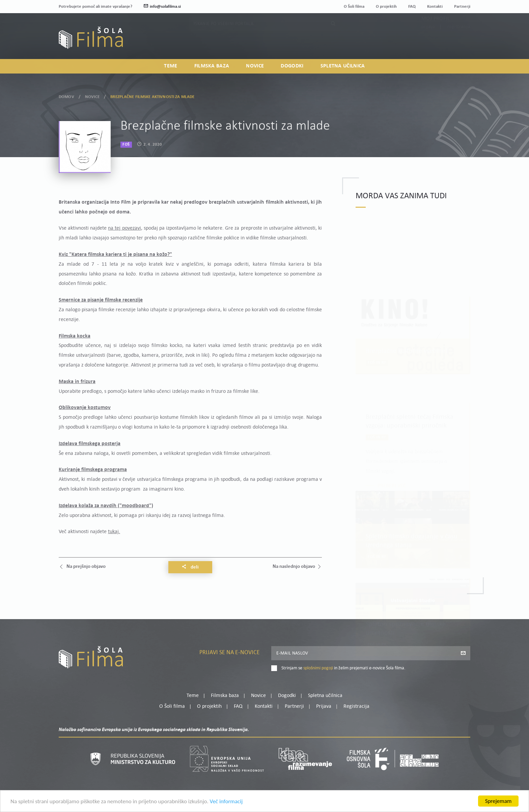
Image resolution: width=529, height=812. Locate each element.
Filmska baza (212, 66)
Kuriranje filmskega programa (93, 470)
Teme (171, 66)
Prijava (428, 40)
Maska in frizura (77, 382)
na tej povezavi (124, 228)
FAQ (412, 7)
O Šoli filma (354, 7)
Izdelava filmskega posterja (90, 444)
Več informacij (226, 804)
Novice (255, 66)
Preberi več (392, 474)
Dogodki (292, 66)
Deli (190, 567)
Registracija (459, 40)
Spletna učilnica (343, 66)
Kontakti (435, 7)
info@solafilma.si (162, 7)
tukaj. (114, 532)
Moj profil (436, 32)
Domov (66, 94)
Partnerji (462, 7)
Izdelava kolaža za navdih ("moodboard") (106, 506)
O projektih (386, 7)
